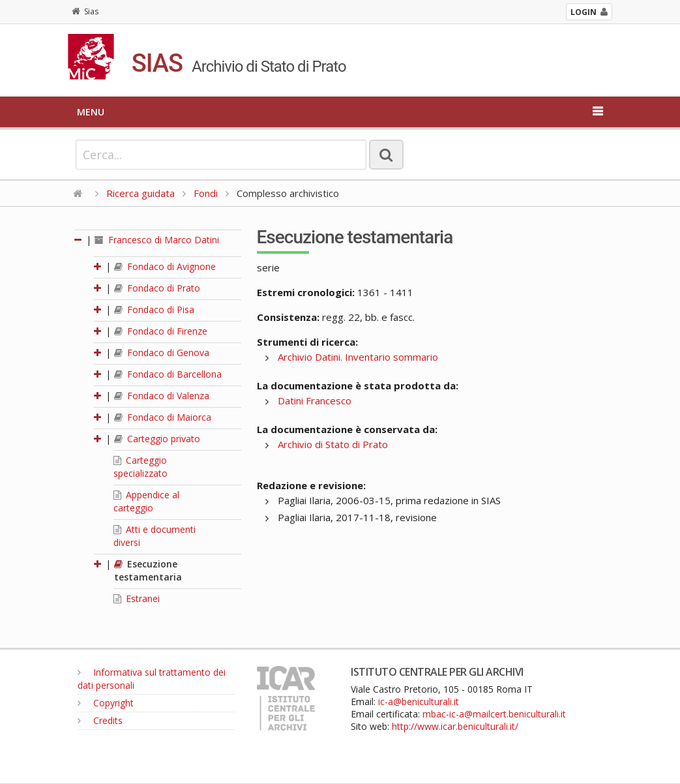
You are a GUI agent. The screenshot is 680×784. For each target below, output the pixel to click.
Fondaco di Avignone (165, 266)
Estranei (137, 598)
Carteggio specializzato (140, 467)
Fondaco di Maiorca (163, 417)
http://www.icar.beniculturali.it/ (455, 726)
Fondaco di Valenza (162, 396)
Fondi (206, 193)
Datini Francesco (315, 400)
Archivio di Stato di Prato (333, 444)
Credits (100, 720)
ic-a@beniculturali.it (419, 701)
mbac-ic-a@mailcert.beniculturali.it (494, 714)
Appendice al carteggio (146, 501)
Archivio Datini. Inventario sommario (358, 357)
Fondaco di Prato (157, 288)
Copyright (106, 703)
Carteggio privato (157, 439)
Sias (85, 11)
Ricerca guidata (140, 193)
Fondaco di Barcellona (168, 374)
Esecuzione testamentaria (148, 570)
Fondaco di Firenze (161, 331)
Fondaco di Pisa (154, 309)
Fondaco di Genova (162, 353)
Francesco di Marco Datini (157, 240)
